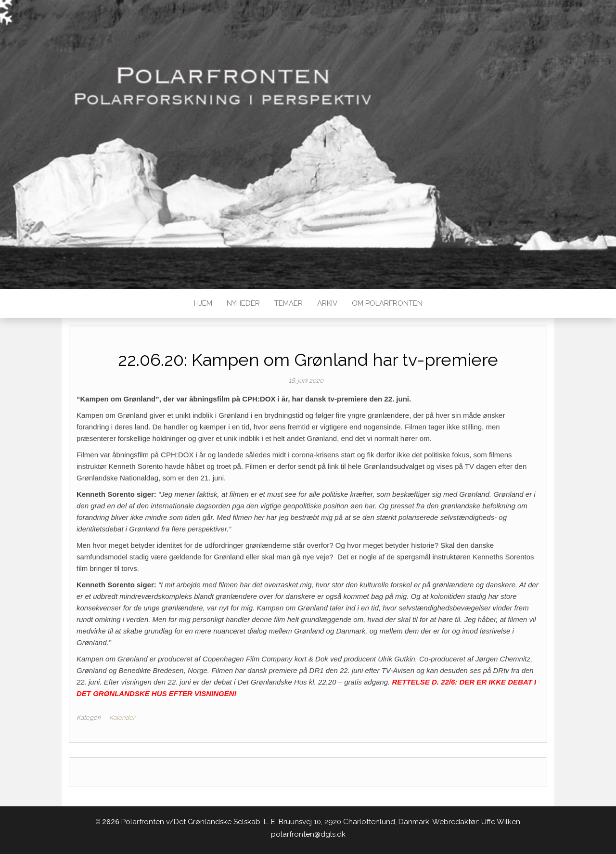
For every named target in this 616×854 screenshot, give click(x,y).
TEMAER (289, 303)
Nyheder (243, 303)
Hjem (203, 303)
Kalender (122, 718)
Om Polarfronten (387, 303)
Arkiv (327, 303)
